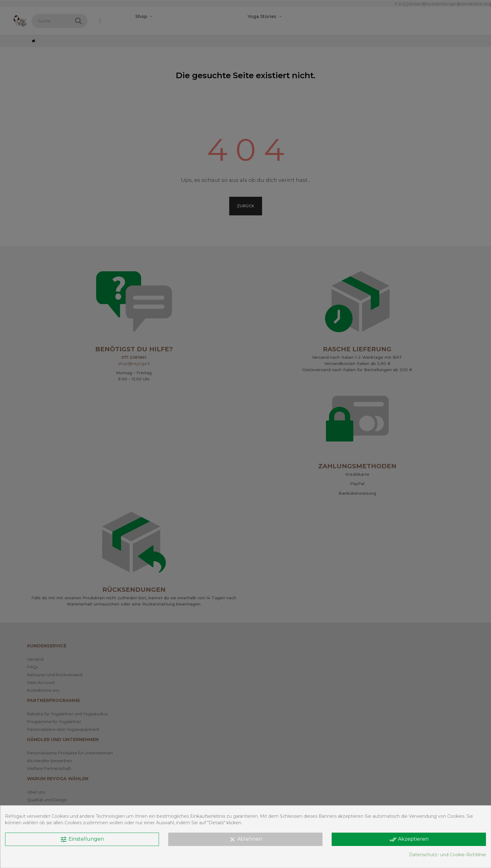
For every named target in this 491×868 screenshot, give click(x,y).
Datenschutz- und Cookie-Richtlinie (448, 855)
